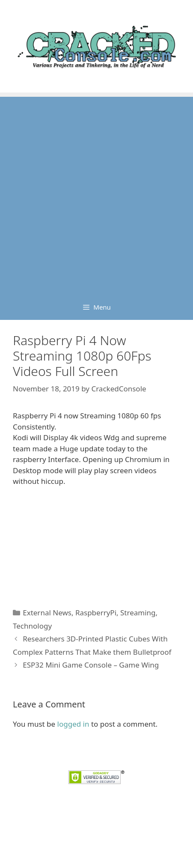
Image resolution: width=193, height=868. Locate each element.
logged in (73, 724)
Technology (32, 626)
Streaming (138, 613)
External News (47, 613)
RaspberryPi (96, 613)
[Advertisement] (96, 193)
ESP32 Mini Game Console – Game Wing (91, 665)
